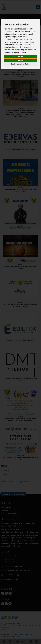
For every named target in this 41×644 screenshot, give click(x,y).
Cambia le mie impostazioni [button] (20, 64)
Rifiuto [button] (20, 60)
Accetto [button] (21, 57)
